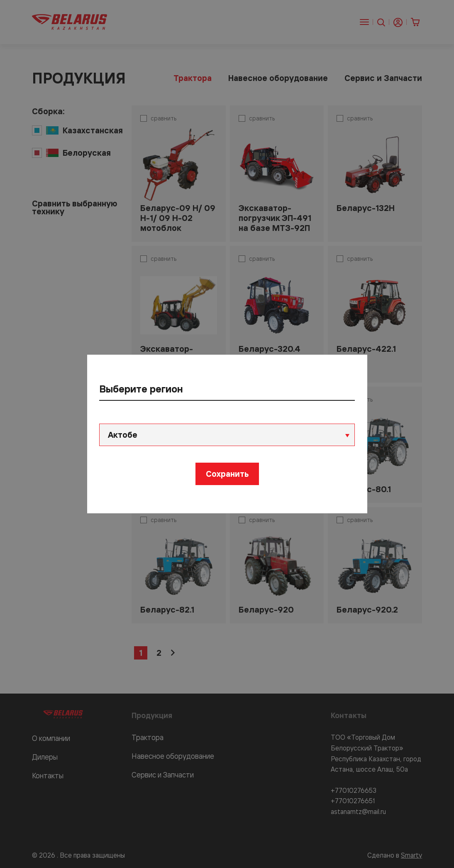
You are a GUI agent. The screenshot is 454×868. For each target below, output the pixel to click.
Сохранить (227, 474)
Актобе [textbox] (123, 435)
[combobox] (227, 435)
